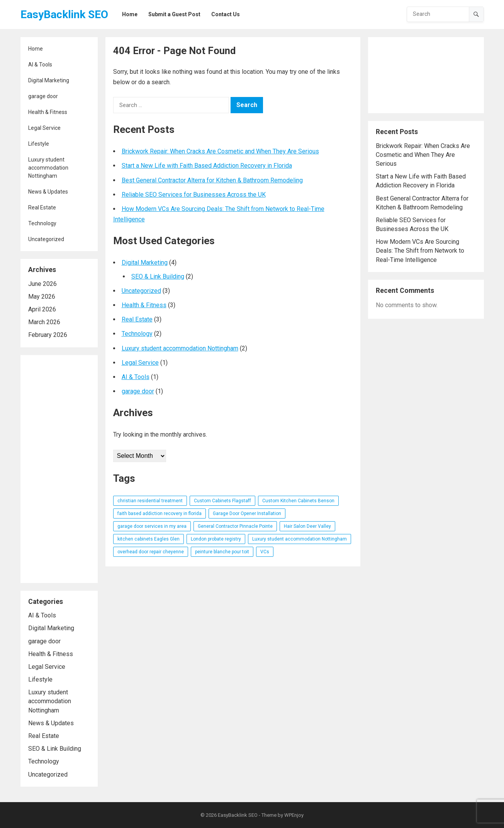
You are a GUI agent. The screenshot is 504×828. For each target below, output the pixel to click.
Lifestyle (39, 144)
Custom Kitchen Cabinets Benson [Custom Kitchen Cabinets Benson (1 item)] (298, 501)
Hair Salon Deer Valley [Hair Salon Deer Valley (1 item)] (307, 526)
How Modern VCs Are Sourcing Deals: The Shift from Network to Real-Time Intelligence (420, 251)
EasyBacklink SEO (64, 14)
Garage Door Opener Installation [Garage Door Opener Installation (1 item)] (247, 513)
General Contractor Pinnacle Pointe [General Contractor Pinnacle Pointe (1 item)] (235, 526)
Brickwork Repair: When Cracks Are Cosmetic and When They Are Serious (220, 151)
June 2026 (42, 284)
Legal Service (44, 128)
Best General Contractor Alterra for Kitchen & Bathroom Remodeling (212, 180)
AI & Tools (40, 65)
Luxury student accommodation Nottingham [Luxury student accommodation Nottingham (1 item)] (300, 539)
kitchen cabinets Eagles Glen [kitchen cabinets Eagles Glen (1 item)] (148, 539)
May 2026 (42, 297)
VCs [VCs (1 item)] (265, 552)
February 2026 (48, 335)
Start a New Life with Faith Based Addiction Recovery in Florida (207, 166)
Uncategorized (46, 239)
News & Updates (48, 192)
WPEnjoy (294, 815)
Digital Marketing (49, 80)
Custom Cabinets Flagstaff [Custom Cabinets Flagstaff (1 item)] (222, 501)
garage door (43, 96)
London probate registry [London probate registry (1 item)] (216, 539)
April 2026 (42, 309)
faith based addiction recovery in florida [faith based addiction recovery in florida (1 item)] (160, 513)
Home (36, 49)
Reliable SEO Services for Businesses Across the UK (194, 195)
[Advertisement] (59, 469)
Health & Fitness (48, 112)
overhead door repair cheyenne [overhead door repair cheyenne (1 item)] (151, 552)
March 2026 (44, 322)
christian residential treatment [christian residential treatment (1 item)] (150, 501)
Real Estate (42, 207)
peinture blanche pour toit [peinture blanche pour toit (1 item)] (222, 552)
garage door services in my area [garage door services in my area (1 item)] (152, 526)
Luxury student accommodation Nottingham (48, 168)
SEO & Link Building (55, 749)
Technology (42, 223)
